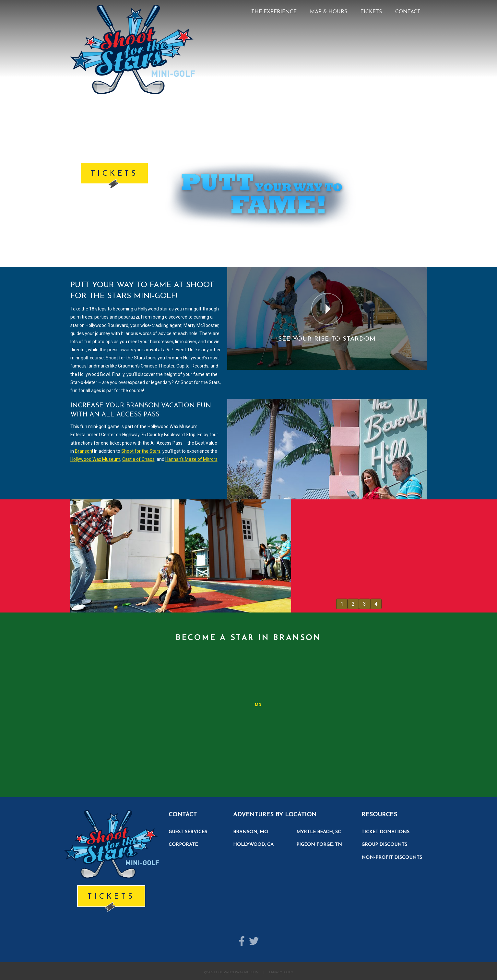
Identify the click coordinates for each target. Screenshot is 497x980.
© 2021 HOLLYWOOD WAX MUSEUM (231, 972)
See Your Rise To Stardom (327, 339)
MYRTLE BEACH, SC (319, 832)
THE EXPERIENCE (274, 12)
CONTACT (408, 12)
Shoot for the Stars (141, 451)
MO (258, 705)
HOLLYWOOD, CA (253, 845)
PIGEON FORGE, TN (319, 845)
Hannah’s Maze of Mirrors (191, 459)
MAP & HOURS (329, 12)
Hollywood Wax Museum (95, 459)
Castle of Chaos (138, 459)
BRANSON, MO (251, 832)
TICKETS (371, 12)
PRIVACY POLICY (281, 972)
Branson (83, 451)
